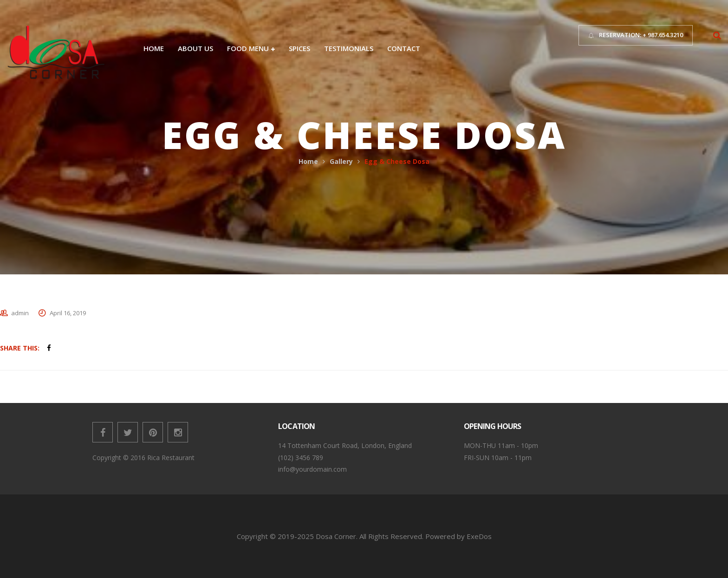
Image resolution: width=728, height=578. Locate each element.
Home (308, 161)
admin (20, 313)
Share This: (20, 348)
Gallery (341, 161)
